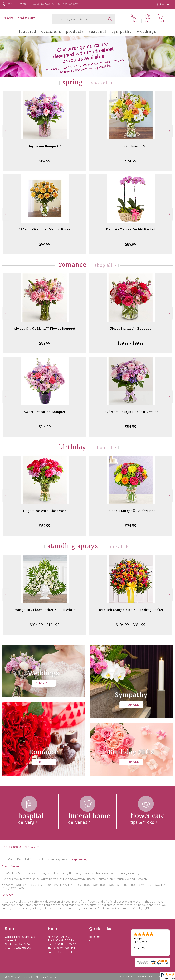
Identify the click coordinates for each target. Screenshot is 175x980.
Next (170, 131)
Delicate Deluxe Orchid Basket (131, 229)
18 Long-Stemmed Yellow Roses (45, 229)
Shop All (100, 83)
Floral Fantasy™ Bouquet (131, 328)
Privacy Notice (144, 977)
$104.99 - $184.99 (131, 625)
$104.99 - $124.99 (45, 625)
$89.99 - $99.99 (131, 343)
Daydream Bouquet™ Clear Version (131, 412)
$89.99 (131, 244)
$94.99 (45, 244)
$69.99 (45, 526)
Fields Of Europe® (131, 146)
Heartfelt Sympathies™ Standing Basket (131, 610)
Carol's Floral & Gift (19, 18)
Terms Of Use (125, 977)
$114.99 (45, 427)
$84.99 (45, 161)
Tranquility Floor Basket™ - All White (45, 610)
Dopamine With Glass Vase (45, 511)
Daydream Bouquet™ (45, 146)
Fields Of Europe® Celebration (131, 511)
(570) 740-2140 (17, 4)
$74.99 (131, 161)
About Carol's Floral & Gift (20, 847)
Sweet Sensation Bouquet (45, 412)
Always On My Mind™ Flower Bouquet (45, 328)
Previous (5, 131)
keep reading (79, 859)
